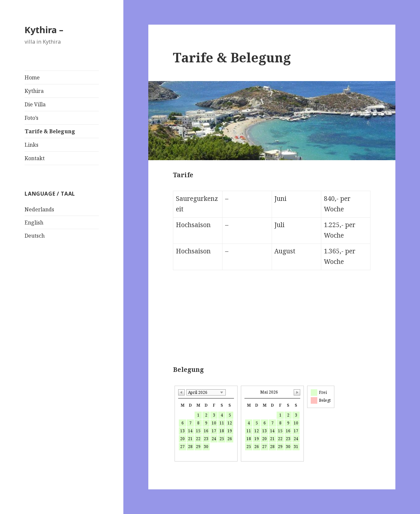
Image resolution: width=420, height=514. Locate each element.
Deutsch (35, 236)
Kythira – (44, 30)
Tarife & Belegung (50, 131)
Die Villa (35, 104)
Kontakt (35, 158)
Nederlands (39, 209)
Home (32, 77)
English (34, 223)
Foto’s (31, 118)
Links (31, 145)
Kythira (34, 91)
